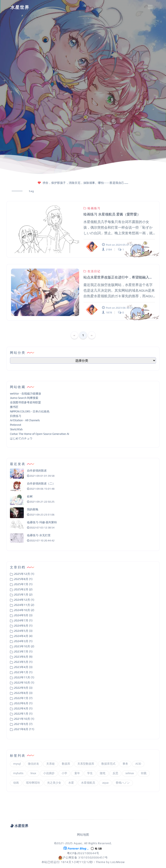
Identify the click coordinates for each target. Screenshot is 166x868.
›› (92, 335)
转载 (144, 773)
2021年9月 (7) (23, 724)
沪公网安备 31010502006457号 (83, 858)
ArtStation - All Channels (25, 420)
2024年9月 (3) (23, 615)
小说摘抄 (49, 773)
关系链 (50, 764)
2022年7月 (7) (23, 698)
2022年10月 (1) (24, 683)
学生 (90, 773)
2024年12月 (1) (24, 600)
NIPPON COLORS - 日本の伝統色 (30, 411)
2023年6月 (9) (23, 657)
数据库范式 (108, 764)
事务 (125, 764)
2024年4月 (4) (23, 636)
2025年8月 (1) (23, 579)
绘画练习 (92, 208)
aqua (105, 783)
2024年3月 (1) (23, 641)
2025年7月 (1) (23, 584)
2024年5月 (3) (23, 631)
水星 (71, 783)
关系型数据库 (86, 764)
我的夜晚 (33, 509)
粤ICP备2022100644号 (83, 853)
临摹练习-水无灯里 (39, 535)
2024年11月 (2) (24, 605)
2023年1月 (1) (23, 672)
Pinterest (16, 425)
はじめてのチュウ (21, 438)
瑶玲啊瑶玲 (33, 783)
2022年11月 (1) (24, 677)
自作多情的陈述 (37, 471)
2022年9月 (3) (23, 688)
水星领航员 (88, 783)
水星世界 (20, 7)
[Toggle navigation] (150, 7)
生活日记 (92, 271)
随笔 (103, 773)
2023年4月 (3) (23, 667)
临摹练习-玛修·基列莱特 (42, 522)
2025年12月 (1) (24, 574)
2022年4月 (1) (23, 708)
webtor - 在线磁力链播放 (26, 394)
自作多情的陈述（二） (41, 484)
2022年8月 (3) (23, 693)
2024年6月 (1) (23, 626)
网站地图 (83, 835)
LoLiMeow (117, 862)
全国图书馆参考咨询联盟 (25, 402)
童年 (77, 773)
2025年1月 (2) (23, 595)
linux (33, 773)
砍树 (30, 496)
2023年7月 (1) (23, 652)
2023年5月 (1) (23, 662)
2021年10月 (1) (24, 719)
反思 (115, 773)
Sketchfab (16, 429)
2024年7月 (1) (23, 620)
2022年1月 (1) (23, 714)
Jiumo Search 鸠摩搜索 (24, 398)
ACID (138, 764)
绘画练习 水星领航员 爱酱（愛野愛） (112, 214)
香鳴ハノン (123, 783)
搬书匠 (14, 407)
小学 (64, 773)
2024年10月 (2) (24, 610)
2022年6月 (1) (23, 703)
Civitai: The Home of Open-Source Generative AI (39, 434)
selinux (130, 773)
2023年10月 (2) (24, 646)
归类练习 (16, 416)
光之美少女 (54, 783)
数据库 (66, 764)
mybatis (18, 773)
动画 (16, 783)
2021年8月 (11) (24, 729)
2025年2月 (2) (23, 589)
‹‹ (74, 335)
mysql (17, 764)
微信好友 (34, 764)
